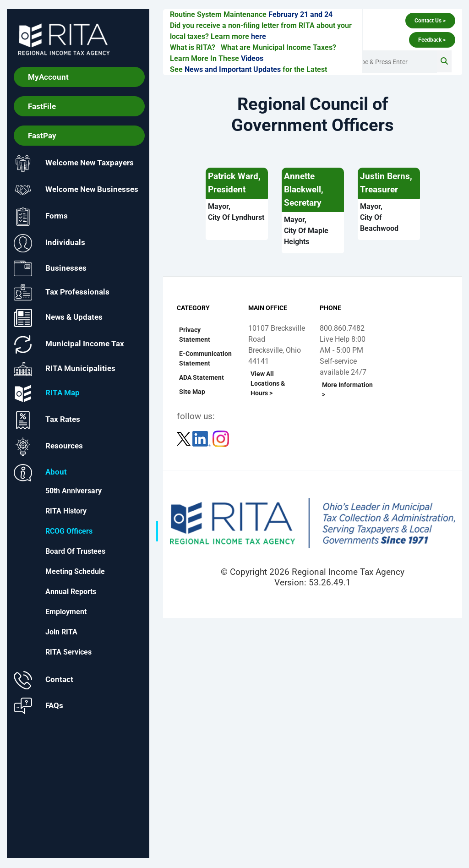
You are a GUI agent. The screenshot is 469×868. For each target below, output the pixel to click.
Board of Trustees (75, 551)
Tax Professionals (62, 293)
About (40, 473)
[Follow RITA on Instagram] (221, 438)
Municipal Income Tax (69, 344)
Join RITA (61, 632)
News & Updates (58, 318)
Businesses (50, 268)
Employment (66, 612)
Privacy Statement (195, 335)
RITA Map (47, 394)
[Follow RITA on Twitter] (185, 438)
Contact (44, 680)
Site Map (192, 392)
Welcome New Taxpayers (74, 164)
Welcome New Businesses (76, 190)
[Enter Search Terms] (392, 62)
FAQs (38, 706)
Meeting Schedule (75, 571)
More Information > (347, 390)
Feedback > (432, 40)
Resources (48, 447)
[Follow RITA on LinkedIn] (202, 438)
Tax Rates (47, 420)
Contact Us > (430, 21)
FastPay (42, 136)
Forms (41, 217)
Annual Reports (71, 592)
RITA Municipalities (65, 369)
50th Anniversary (74, 491)
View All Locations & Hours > (268, 383)
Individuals (49, 243)
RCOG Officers (69, 531)
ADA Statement (202, 377)
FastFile (42, 106)
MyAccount (48, 77)
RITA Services (68, 652)
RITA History (66, 511)
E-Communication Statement (205, 358)
